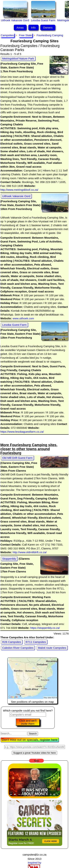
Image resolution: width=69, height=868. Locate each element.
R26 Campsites (12, 642)
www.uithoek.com (23, 318)
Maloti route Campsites (52, 648)
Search (33, 734)
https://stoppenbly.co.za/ (45, 628)
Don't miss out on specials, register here (30, 740)
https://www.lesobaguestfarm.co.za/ (22, 432)
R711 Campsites (36, 642)
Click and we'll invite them (28, 722)
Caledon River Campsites (18, 648)
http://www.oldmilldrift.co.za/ (29, 552)
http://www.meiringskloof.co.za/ (19, 190)
